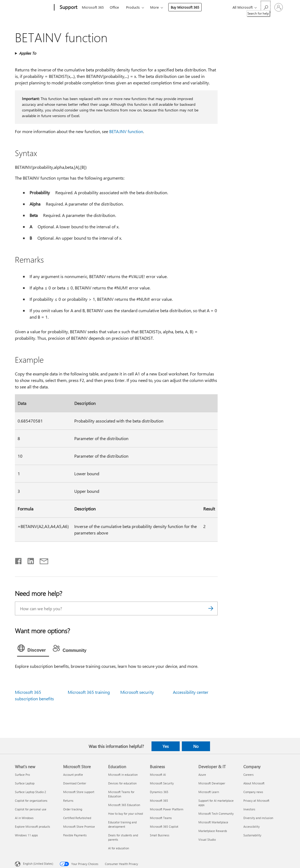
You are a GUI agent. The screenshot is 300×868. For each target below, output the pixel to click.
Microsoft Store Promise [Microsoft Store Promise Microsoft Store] (79, 826)
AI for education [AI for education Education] (119, 848)
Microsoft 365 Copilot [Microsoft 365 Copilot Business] (164, 826)
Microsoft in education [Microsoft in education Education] (123, 775)
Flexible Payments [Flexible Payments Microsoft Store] (75, 835)
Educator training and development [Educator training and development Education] (122, 824)
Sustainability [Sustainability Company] (252, 835)
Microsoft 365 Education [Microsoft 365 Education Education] (124, 805)
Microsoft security (137, 692)
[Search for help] (266, 7)
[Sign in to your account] (279, 7)
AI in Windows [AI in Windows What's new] (24, 818)
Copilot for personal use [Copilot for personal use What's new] (31, 809)
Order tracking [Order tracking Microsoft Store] (73, 809)
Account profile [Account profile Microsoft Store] (73, 775)
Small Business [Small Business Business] (160, 835)
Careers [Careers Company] (249, 775)
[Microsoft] (33, 8)
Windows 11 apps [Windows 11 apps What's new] (26, 835)
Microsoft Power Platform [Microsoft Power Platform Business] (167, 809)
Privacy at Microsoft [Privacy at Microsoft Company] (256, 801)
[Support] (68, 8)
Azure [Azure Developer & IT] (202, 775)
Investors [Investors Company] (249, 809)
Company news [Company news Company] (253, 792)
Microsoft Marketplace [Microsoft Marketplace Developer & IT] (213, 822)
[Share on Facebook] (19, 560)
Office (114, 7)
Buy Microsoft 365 (185, 7)
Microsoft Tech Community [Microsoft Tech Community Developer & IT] (216, 813)
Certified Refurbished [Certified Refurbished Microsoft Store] (77, 818)
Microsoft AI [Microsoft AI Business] (158, 775)
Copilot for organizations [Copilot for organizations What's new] (31, 801)
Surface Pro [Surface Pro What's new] (22, 775)
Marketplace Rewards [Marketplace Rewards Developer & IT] (213, 831)
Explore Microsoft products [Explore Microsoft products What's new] (33, 826)
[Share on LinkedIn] (29, 560)
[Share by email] (41, 560)
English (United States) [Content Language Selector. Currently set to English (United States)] (38, 863)
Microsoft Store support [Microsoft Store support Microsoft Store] (79, 792)
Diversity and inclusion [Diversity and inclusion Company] (258, 818)
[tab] (33, 649)
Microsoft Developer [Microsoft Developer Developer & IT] (212, 783)
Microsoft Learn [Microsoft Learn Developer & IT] (209, 792)
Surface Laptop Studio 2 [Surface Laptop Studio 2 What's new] (30, 792)
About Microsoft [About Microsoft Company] (254, 783)
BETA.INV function (126, 131)
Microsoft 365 (93, 7)
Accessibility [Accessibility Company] (251, 826)
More (154, 7)
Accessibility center (191, 692)
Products (133, 7)
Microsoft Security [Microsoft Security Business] (162, 783)
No (196, 746)
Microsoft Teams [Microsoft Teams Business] (161, 818)
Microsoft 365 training (89, 692)
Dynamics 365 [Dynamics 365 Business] (159, 792)
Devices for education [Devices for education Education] (122, 783)
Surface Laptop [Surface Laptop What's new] (25, 783)
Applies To (28, 53)
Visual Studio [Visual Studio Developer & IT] (207, 839)
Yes (166, 746)
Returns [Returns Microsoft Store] (68, 801)
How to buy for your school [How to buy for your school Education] (126, 813)
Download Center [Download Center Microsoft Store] (75, 783)
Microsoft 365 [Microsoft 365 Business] (159, 801)
